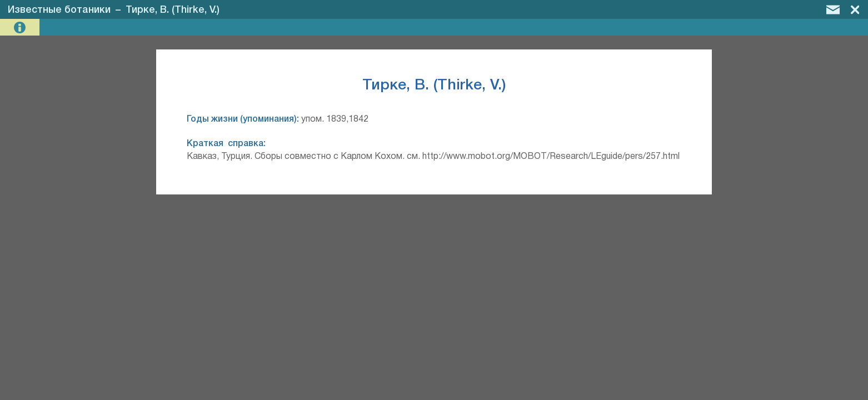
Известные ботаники (59, 10)
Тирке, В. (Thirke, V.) (173, 10)
